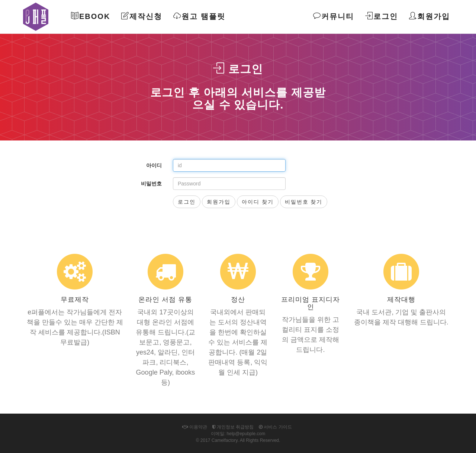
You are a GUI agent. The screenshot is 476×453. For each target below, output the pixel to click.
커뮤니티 (334, 16)
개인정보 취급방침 (233, 427)
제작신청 (142, 16)
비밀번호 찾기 (304, 202)
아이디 (154, 165)
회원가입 (430, 16)
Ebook (91, 16)
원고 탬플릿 (199, 16)
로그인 (382, 16)
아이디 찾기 (258, 202)
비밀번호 (151, 184)
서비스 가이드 (275, 427)
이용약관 (194, 427)
